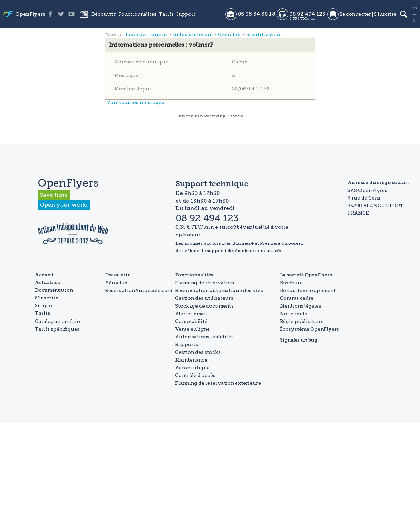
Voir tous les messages (135, 103)
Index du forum (193, 35)
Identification (264, 35)
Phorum (235, 116)
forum (192, 116)
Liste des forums (147, 35)
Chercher (229, 35)
